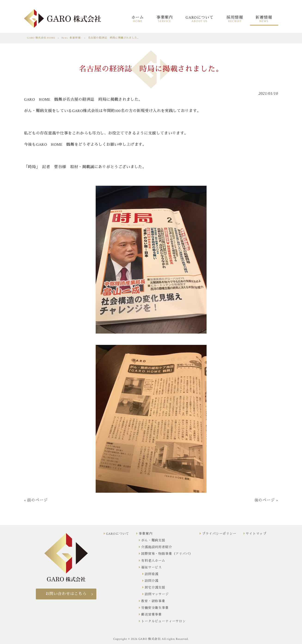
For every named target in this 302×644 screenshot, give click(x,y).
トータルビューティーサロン (163, 621)
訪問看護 (151, 574)
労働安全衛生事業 (155, 608)
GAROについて (118, 534)
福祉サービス (151, 568)
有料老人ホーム (153, 561)
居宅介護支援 (155, 588)
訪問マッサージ (157, 594)
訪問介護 (151, 581)
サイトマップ (256, 534)
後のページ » (266, 500)
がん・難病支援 (153, 541)
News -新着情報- (72, 38)
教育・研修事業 (153, 601)
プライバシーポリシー (219, 534)
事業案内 (145, 534)
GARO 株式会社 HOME (41, 38)
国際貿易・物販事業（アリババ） (167, 554)
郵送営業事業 (151, 615)
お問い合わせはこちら (66, 594)
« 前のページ (36, 500)
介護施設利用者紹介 (157, 547)
